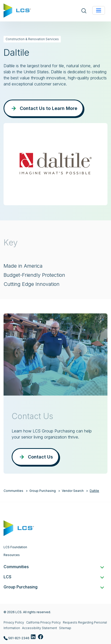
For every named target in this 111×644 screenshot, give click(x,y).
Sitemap (65, 628)
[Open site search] (84, 11)
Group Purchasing (43, 491)
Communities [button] (53, 567)
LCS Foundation (15, 547)
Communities (13, 491)
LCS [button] (53, 577)
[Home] (17, 10)
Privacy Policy (14, 622)
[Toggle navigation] (99, 10)
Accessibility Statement (40, 628)
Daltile (94, 491)
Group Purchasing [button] (53, 587)
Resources (12, 555)
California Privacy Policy (43, 622)
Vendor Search (73, 491)
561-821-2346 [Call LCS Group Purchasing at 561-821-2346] (16, 638)
